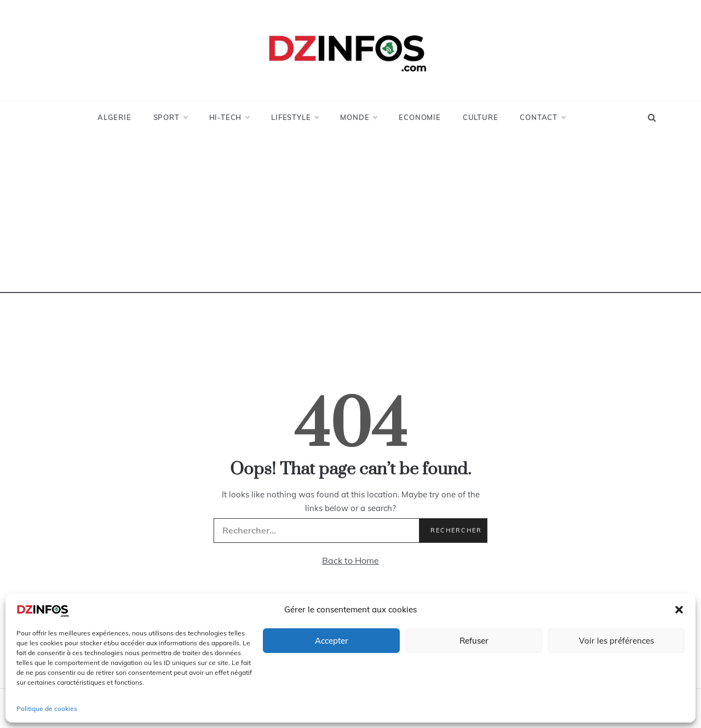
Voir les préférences (616, 641)
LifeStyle (295, 117)
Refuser (474, 641)
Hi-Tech (229, 117)
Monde (358, 117)
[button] (679, 610)
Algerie (114, 117)
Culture (481, 117)
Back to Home (350, 560)
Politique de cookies (47, 709)
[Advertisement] (350, 216)
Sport (170, 117)
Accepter (332, 641)
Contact (542, 117)
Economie (420, 117)
